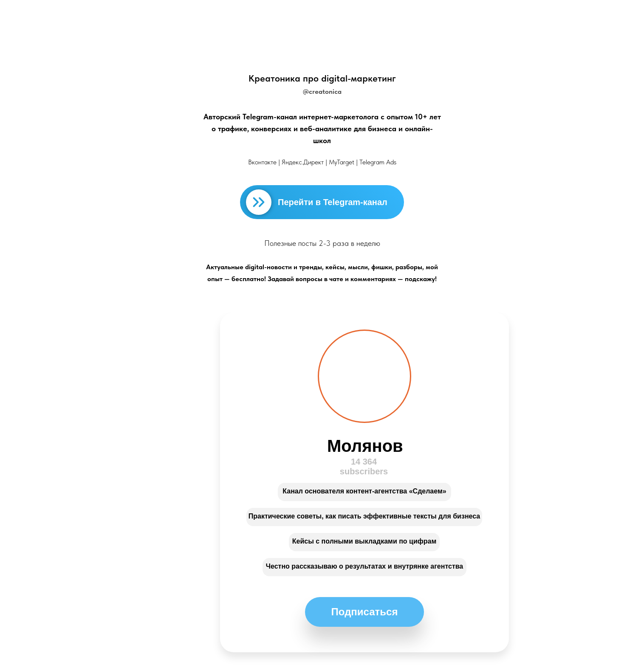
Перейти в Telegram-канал (333, 202)
